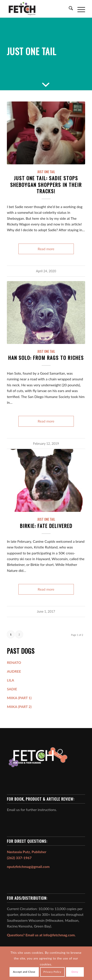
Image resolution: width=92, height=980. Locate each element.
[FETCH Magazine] (38, 9)
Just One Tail (46, 172)
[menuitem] (69, 9)
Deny (75, 972)
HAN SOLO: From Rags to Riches (46, 358)
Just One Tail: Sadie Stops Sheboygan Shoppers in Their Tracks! (46, 184)
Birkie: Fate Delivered (46, 526)
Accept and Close (24, 972)
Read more (46, 249)
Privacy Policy (52, 972)
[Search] (69, 9)
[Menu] (79, 9)
